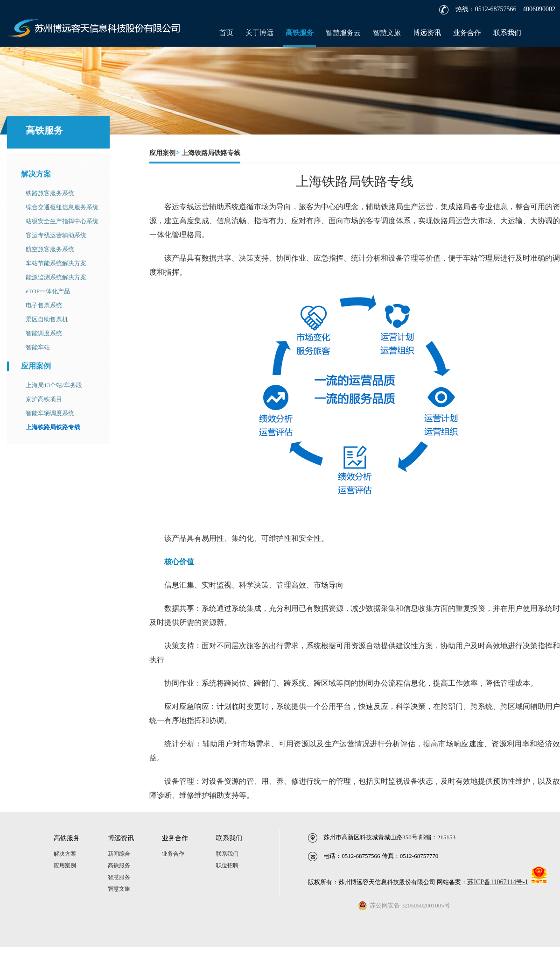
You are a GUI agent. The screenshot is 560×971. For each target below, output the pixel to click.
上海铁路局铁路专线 (53, 427)
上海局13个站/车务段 (54, 385)
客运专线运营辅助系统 (56, 235)
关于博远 (259, 33)
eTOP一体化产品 (48, 291)
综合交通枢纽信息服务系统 (62, 207)
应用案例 (36, 366)
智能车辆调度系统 (50, 413)
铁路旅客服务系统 (50, 193)
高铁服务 (300, 33)
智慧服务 (119, 877)
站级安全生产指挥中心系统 (62, 221)
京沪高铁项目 (44, 399)
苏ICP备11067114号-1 (497, 882)
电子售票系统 (44, 305)
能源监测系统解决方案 (56, 277)
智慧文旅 (387, 33)
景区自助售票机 (47, 319)
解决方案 (36, 174)
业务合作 (467, 33)
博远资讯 (427, 33)
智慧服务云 (343, 33)
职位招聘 (227, 865)
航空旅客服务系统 (50, 249)
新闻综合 (119, 854)
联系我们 (507, 33)
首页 (226, 33)
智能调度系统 (44, 333)
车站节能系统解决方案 (56, 263)
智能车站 (38, 347)
